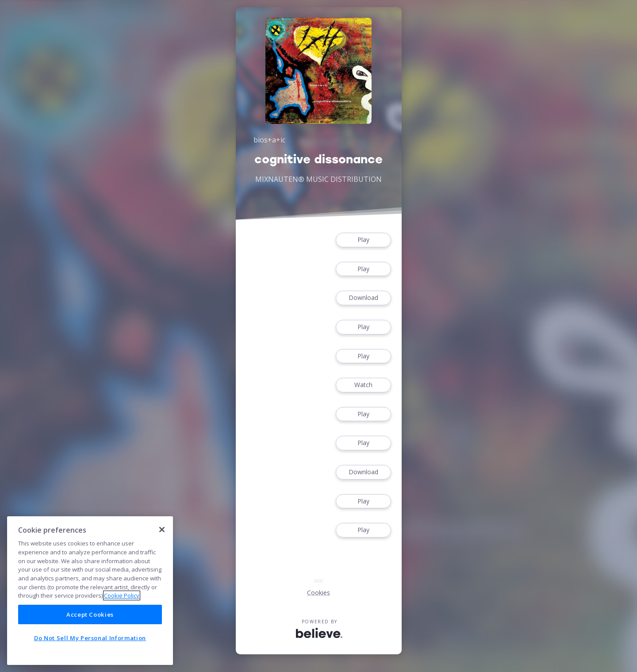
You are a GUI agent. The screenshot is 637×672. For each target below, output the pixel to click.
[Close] (162, 530)
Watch (363, 385)
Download (363, 298)
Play (363, 240)
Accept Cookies (90, 614)
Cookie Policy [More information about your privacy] (122, 595)
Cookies (318, 593)
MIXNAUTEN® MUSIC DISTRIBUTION (318, 179)
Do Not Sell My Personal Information (90, 638)
